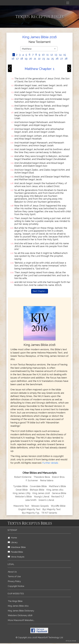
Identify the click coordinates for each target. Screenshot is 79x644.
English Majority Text (29, 509)
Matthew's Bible (57, 486)
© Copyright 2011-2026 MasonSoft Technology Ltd (39, 637)
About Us (12, 572)
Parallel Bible (15, 552)
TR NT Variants (49, 513)
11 (48, 55)
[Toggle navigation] (68, 3)
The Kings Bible (15, 601)
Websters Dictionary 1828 (20, 615)
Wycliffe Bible (58, 506)
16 (13, 59)
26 (57, 59)
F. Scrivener (32, 480)
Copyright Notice (16, 586)
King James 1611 (55, 490)
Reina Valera (47, 480)
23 (44, 59)
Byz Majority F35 (31, 513)
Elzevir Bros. (58, 477)
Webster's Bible (23, 497)
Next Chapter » (40, 291)
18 (22, 59)
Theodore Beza (42, 477)
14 (60, 55)
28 (66, 59)
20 (31, 59)
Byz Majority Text (52, 509)
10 (43, 55)
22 (39, 59)
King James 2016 (41, 493)
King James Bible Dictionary (21, 611)
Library (13, 542)
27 (62, 59)
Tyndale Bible (20, 486)
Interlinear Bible (17, 547)
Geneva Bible (59, 493)
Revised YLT (58, 497)
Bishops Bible (37, 490)
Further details (50, 463)
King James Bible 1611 (18, 606)
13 (56, 55)
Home (12, 538)
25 (53, 59)
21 (35, 59)
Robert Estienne (23, 477)
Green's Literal (46, 500)
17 (17, 59)
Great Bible (22, 490)
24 (48, 59)
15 (65, 55)
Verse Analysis (16, 557)
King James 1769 (22, 493)
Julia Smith (31, 500)
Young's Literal (42, 497)
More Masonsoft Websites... (21, 620)
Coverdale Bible (38, 486)
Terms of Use (14, 576)
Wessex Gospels (40, 506)
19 (26, 59)
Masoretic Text (21, 506)
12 (52, 55)
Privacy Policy (14, 581)
